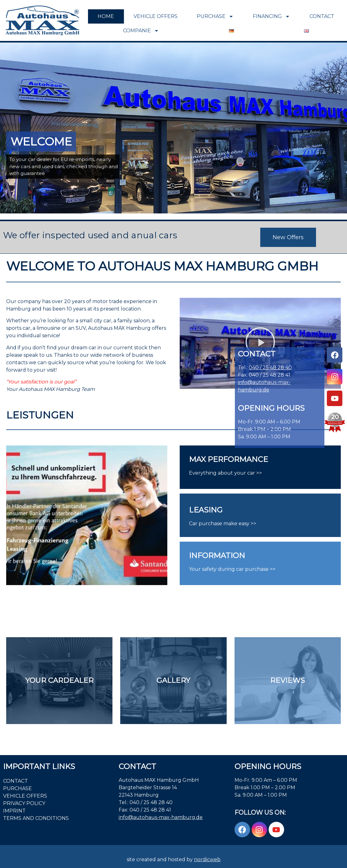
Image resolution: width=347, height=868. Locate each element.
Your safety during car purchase (229, 569)
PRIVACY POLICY (24, 803)
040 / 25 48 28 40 (270, 367)
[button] (260, 343)
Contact (322, 16)
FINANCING (271, 16)
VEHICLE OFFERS (156, 16)
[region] (173, 128)
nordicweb (207, 859)
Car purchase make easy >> (223, 523)
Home (106, 16)
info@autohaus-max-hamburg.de (161, 817)
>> (272, 569)
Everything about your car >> (225, 473)
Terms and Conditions (36, 818)
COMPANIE (141, 31)
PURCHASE (215, 16)
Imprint (14, 811)
